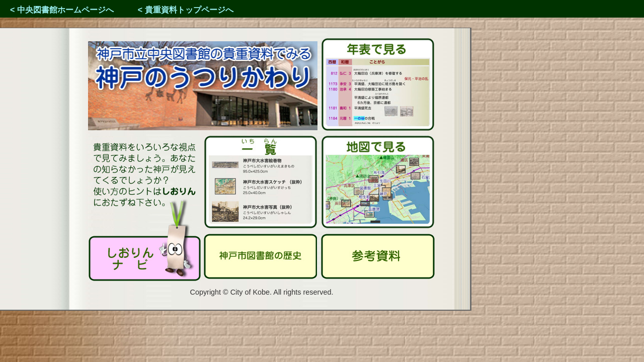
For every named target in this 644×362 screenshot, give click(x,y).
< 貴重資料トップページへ (186, 10)
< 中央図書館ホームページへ (62, 10)
